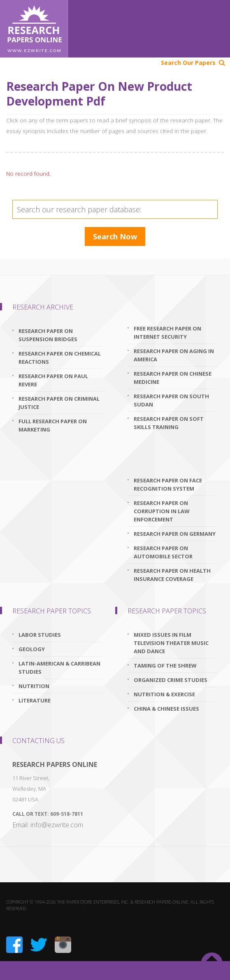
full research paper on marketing (53, 425)
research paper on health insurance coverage (172, 575)
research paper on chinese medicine (173, 378)
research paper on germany (175, 534)
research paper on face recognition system (168, 484)
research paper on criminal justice (59, 403)
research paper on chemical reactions (60, 358)
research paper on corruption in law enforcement (162, 511)
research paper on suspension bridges (48, 335)
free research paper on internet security (167, 333)
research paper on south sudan (171, 400)
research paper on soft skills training (169, 423)
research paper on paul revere (53, 380)
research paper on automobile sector (163, 552)
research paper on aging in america (174, 355)
